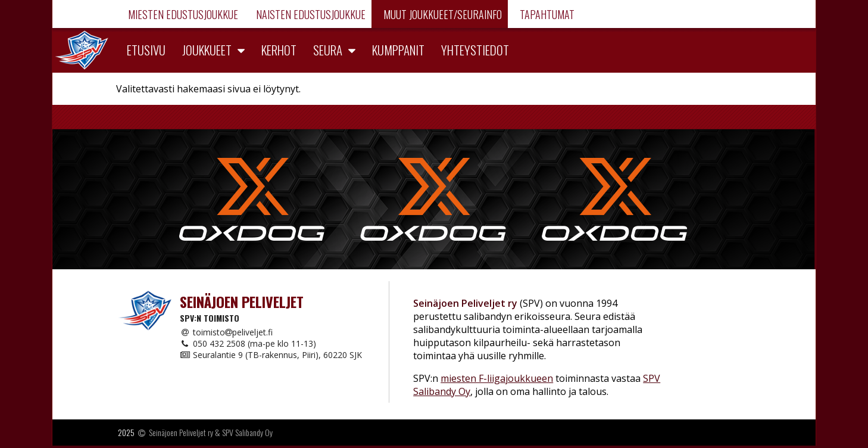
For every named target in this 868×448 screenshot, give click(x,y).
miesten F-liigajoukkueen (497, 378)
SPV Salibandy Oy (247, 432)
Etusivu (146, 50)
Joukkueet (207, 50)
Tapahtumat (546, 14)
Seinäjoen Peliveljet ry (181, 432)
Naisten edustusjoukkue (310, 14)
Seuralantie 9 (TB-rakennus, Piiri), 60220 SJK (271, 355)
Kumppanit (398, 50)
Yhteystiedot (475, 50)
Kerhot (279, 50)
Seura (328, 50)
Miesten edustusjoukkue (182, 14)
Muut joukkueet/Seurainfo (441, 14)
